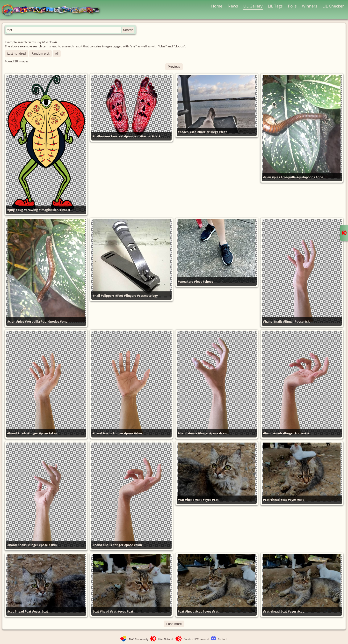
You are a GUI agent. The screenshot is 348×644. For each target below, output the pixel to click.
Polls (292, 6)
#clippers (108, 296)
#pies (276, 177)
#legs (214, 132)
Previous (174, 67)
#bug (19, 210)
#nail (96, 296)
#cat (181, 500)
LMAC (53, 10)
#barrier (203, 132)
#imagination (49, 210)
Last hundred (17, 54)
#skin (308, 322)
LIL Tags (275, 6)
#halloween (101, 136)
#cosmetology (147, 296)
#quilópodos (306, 177)
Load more (174, 624)
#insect (65, 210)
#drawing (31, 210)
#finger (288, 322)
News (233, 6)
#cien (267, 177)
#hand (268, 322)
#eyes (207, 500)
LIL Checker (333, 6)
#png (11, 210)
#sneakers (186, 282)
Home (217, 6)
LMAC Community (138, 639)
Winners (310, 6)
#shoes (208, 282)
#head (190, 500)
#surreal (117, 136)
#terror (146, 136)
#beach (183, 132)
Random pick (40, 54)
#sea (193, 132)
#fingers (130, 296)
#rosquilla (288, 177)
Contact (222, 639)
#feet (223, 132)
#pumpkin (132, 136)
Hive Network (166, 639)
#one (319, 177)
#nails (278, 322)
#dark (156, 136)
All (57, 54)
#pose (299, 322)
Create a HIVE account (196, 639)
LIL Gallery (253, 6)
